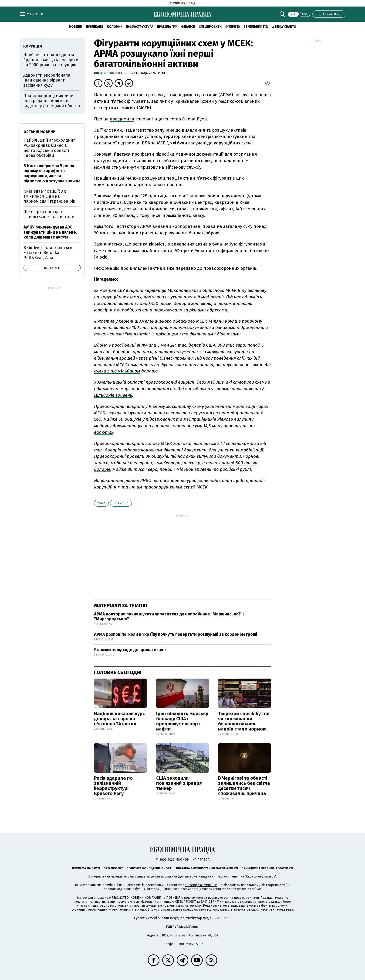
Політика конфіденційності (149, 868)
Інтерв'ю (233, 27)
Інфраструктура (140, 27)
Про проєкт (113, 868)
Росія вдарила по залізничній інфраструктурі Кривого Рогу (113, 786)
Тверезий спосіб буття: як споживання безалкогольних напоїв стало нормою (244, 721)
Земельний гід (256, 27)
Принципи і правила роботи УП (267, 868)
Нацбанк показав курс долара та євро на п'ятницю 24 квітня (119, 719)
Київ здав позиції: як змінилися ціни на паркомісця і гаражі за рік (49, 196)
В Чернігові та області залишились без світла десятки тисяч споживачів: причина (244, 786)
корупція (121, 503)
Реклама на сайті (86, 868)
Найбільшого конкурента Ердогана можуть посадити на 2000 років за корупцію (51, 60)
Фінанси (188, 27)
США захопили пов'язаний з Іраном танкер (179, 783)
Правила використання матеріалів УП (207, 868)
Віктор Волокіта (108, 73)
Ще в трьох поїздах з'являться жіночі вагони (49, 214)
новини (76, 27)
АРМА (101, 503)
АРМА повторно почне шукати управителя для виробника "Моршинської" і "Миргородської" (169, 617)
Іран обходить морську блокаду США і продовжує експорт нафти (182, 721)
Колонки (115, 27)
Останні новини (40, 132)
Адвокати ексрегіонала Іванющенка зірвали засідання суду (47, 80)
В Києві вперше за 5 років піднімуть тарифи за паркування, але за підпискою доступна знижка (52, 173)
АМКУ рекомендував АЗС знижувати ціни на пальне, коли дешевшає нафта (50, 232)
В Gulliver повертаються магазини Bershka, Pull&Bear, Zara (48, 253)
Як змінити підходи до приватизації (130, 650)
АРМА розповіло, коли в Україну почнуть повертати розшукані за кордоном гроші (176, 634)
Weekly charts (284, 27)
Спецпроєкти (210, 27)
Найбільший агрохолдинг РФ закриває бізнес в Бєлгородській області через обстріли (49, 148)
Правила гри (167, 27)
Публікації (95, 27)
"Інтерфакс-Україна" (201, 885)
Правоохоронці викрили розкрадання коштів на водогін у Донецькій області (52, 101)
